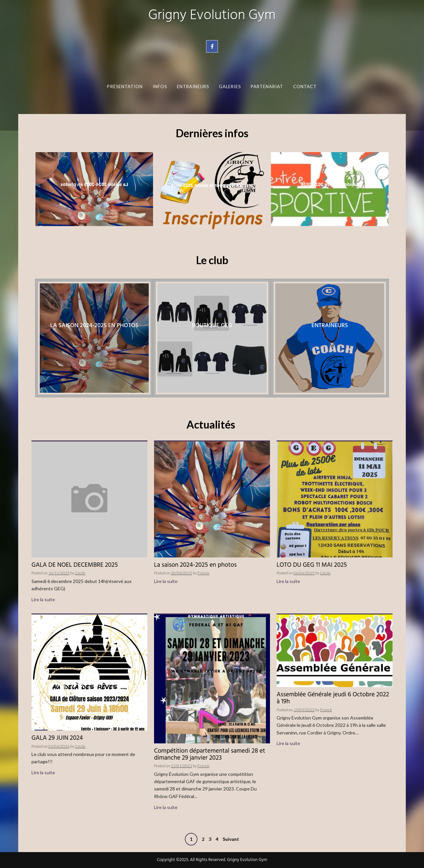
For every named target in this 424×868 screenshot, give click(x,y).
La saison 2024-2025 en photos (195, 565)
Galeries (230, 87)
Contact (305, 87)
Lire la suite (43, 599)
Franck (203, 573)
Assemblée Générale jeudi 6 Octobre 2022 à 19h (333, 698)
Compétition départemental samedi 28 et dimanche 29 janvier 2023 (210, 754)
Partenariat (267, 87)
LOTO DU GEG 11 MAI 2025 (312, 565)
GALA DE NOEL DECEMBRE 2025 (75, 565)
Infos (160, 87)
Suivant (231, 839)
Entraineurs (193, 87)
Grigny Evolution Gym (212, 16)
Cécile (80, 573)
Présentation (125, 87)
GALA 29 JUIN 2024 (57, 738)
